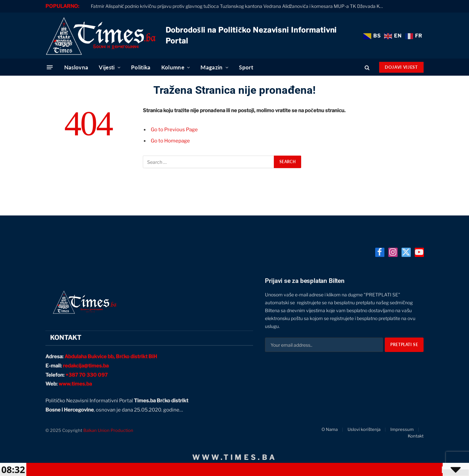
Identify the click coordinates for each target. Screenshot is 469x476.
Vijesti (107, 67)
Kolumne (173, 67)
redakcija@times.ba (86, 366)
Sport (246, 67)
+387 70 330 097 (87, 375)
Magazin (211, 67)
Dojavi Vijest (401, 67)
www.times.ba (75, 384)
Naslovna (76, 67)
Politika (141, 67)
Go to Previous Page (174, 130)
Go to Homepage (170, 141)
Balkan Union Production (108, 430)
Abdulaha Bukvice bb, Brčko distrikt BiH (111, 357)
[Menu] (50, 67)
